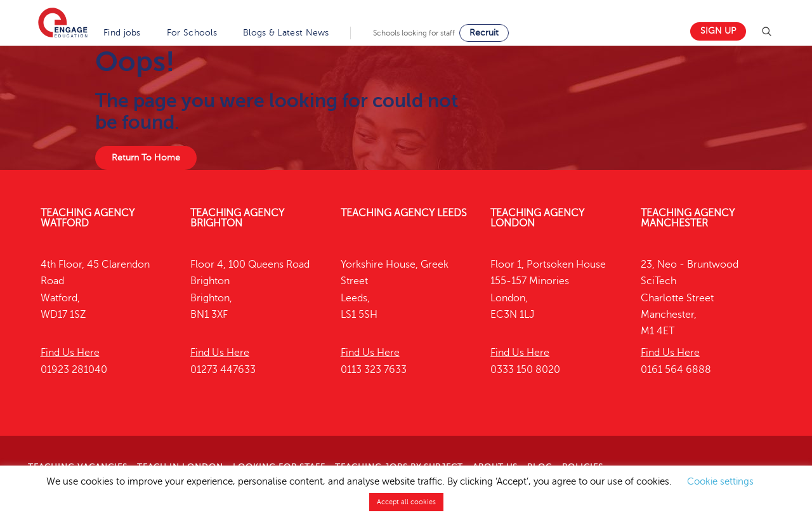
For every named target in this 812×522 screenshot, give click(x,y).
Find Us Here (70, 353)
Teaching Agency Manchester (688, 218)
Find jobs (122, 33)
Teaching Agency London (537, 218)
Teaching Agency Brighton (237, 218)
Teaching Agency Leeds (404, 213)
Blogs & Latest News (286, 33)
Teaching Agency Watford (88, 218)
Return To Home (146, 158)
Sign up (718, 31)
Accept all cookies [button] (406, 502)
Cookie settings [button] (720, 481)
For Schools (192, 33)
